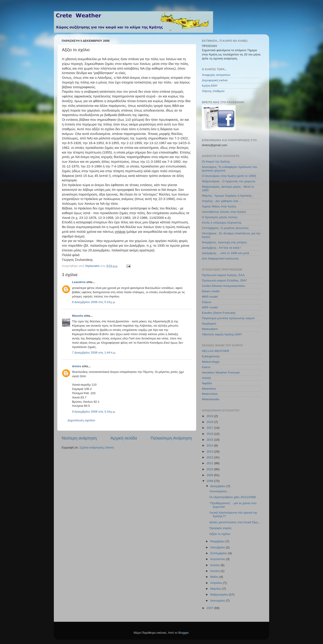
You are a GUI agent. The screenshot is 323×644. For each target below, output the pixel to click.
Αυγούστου (218, 559)
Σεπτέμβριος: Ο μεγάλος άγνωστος (225, 228)
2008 (210, 481)
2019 (210, 416)
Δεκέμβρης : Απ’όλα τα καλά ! (222, 248)
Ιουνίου (215, 571)
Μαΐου (215, 577)
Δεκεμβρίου (218, 486)
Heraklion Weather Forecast (221, 373)
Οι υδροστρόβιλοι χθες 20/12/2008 (233, 497)
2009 (210, 475)
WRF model (210, 307)
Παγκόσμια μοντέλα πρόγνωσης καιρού (228, 318)
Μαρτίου (216, 589)
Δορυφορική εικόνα (215, 80)
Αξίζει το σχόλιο (220, 534)
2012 (210, 457)
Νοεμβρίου (218, 541)
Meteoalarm (210, 329)
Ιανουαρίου (218, 601)
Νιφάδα (207, 383)
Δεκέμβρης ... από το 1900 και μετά (225, 253)
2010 (210, 469)
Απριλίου (217, 583)
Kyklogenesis (211, 356)
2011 (210, 463)
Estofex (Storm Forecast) (219, 313)
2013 (210, 452)
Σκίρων (207, 302)
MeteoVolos (210, 394)
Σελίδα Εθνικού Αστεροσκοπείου (224, 286)
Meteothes (209, 389)
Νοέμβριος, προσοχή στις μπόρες (224, 242)
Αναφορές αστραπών (216, 75)
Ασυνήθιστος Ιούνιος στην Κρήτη (224, 212)
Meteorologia (211, 362)
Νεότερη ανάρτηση (79, 438)
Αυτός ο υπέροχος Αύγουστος (222, 223)
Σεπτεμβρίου (219, 553)
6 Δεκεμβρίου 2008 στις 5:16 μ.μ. (94, 302)
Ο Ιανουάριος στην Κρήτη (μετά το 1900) (229, 176)
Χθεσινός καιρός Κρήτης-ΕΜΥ (222, 334)
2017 (210, 428)
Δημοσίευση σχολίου (81, 420)
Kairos (206, 367)
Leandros (79, 282)
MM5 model (210, 297)
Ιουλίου (215, 565)
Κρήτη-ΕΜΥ (210, 86)
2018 (210, 422)
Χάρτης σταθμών (213, 91)
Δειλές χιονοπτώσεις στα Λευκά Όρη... (235, 522)
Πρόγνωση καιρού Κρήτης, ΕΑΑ (223, 275)
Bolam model (211, 291)
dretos (77, 366)
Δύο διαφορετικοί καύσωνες (220, 258)
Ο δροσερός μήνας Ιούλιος (220, 217)
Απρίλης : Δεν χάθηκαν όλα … (222, 201)
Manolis (78, 316)
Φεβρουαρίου (220, 595)
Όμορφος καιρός (221, 528)
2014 (210, 445)
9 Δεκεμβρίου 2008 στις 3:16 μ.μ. (94, 412)
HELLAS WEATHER (216, 351)
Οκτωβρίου (218, 547)
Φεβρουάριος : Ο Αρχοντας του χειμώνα (229, 181)
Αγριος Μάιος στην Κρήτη (219, 206)
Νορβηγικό (209, 324)
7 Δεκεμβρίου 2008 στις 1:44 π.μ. (94, 353)
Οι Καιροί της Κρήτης (216, 162)
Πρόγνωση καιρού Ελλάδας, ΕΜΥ (224, 280)
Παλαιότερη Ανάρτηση (171, 438)
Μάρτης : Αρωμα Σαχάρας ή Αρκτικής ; (228, 196)
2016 (210, 434)
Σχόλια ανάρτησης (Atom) (97, 447)
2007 (210, 608)
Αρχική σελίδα (124, 438)
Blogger (183, 633)
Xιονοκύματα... (219, 491)
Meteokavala (211, 399)
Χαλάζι (206, 378)
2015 (210, 440)
